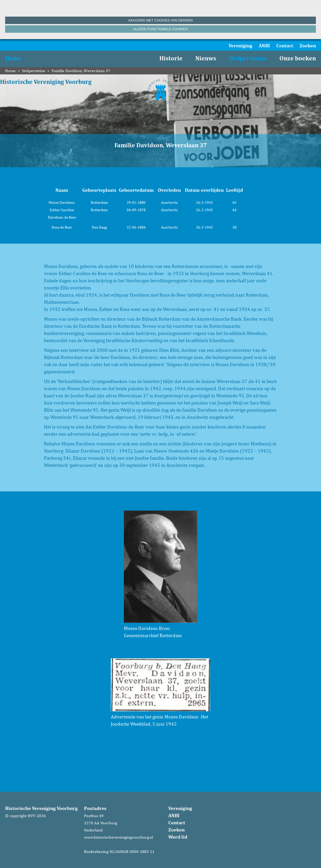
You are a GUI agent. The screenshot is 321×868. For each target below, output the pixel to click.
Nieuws (206, 58)
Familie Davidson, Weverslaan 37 (81, 71)
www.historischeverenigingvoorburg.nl (118, 837)
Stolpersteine (248, 58)
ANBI (264, 46)
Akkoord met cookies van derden (160, 20)
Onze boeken (298, 58)
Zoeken (308, 46)
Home (13, 58)
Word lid (178, 837)
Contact (285, 46)
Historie (171, 58)
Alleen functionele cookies (160, 29)
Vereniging (240, 46)
